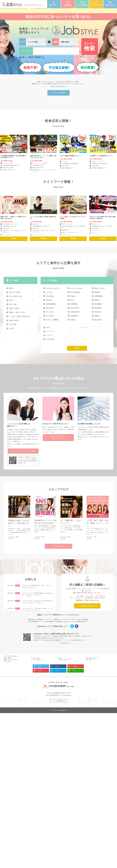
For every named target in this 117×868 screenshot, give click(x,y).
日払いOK (49, 300)
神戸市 (11, 300)
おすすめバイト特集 (65, 537)
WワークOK (50, 312)
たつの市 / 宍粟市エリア (37, 660)
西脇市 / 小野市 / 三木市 (17, 312)
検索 (89, 46)
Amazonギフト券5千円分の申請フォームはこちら (58, 437)
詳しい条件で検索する (33, 57)
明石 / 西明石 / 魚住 (15, 296)
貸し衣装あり (50, 296)
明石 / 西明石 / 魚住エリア (92, 658)
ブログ (10, 537)
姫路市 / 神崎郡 (7, 658)
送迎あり (97, 300)
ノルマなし (49, 292)
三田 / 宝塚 (13, 324)
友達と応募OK (75, 308)
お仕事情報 (68, 5)
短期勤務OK (74, 304)
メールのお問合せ (58, 701)
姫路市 (11, 288)
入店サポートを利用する (23, 451)
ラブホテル (49, 335)
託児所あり (98, 312)
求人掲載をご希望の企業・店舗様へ (58, 682)
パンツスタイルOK (76, 288)
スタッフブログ (96, 5)
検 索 (77, 348)
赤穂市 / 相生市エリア (64, 660)
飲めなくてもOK (100, 288)
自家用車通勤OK (51, 304)
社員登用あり (74, 316)
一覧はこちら (58, 546)
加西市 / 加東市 (14, 308)
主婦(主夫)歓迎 (75, 312)
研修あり (97, 316)
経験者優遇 (98, 308)
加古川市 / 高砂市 (15, 292)
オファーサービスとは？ (58, 86)
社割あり (73, 320)
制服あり (73, 296)
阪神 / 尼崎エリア (90, 660)
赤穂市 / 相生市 (14, 320)
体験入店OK (50, 308)
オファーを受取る (82, 5)
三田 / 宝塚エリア (8, 661)
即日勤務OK (98, 304)
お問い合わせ (110, 5)
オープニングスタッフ (53, 288)
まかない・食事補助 (52, 320)
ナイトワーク (50, 331)
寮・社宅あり (50, 316)
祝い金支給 (98, 320)
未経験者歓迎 (99, 296)
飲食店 (48, 327)
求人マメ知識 (15, 537)
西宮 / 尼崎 (13, 304)
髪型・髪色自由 (75, 292)
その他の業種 (50, 339)
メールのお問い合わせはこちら (87, 606)
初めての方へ (54, 5)
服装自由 (97, 292)
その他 (11, 328)
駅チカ (72, 300)
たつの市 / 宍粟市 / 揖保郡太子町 (20, 316)
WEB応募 (14, 239)
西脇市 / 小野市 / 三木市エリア (11, 660)
